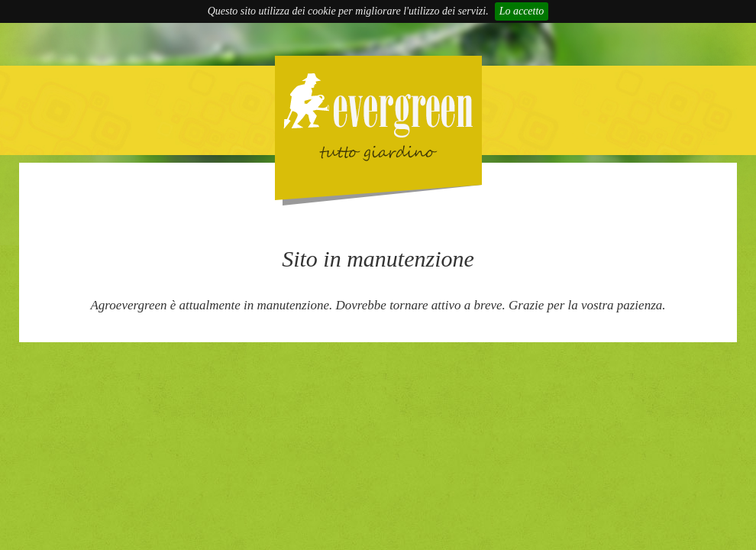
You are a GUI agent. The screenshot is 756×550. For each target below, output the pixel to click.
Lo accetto (522, 11)
